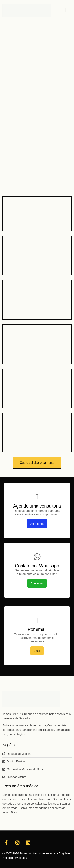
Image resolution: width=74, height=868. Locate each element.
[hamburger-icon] (65, 10)
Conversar (37, 583)
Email (37, 651)
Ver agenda (37, 524)
